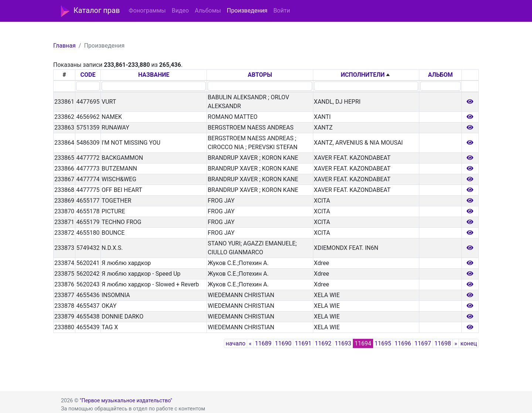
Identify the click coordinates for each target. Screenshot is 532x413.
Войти (282, 11)
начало (236, 343)
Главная (64, 46)
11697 (423, 343)
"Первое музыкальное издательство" (126, 401)
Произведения (247, 11)
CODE (88, 75)
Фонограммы (147, 11)
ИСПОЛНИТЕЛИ (363, 75)
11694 (363, 343)
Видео (180, 11)
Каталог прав (90, 11)
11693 (343, 343)
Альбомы (208, 11)
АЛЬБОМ (440, 75)
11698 (443, 343)
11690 (283, 343)
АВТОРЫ (260, 75)
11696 (403, 343)
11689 (263, 343)
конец (469, 343)
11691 (303, 343)
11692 (323, 343)
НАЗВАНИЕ (154, 75)
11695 (383, 343)
